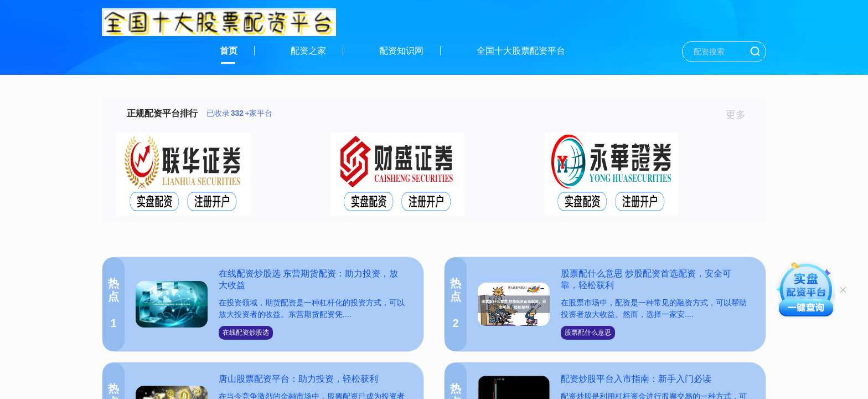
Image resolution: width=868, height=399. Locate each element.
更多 (740, 115)
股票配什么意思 (588, 332)
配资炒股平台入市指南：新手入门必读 (636, 379)
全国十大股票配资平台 (521, 51)
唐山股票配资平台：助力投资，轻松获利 (298, 379)
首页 (229, 51)
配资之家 (308, 51)
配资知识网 (401, 51)
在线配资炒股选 (246, 332)
